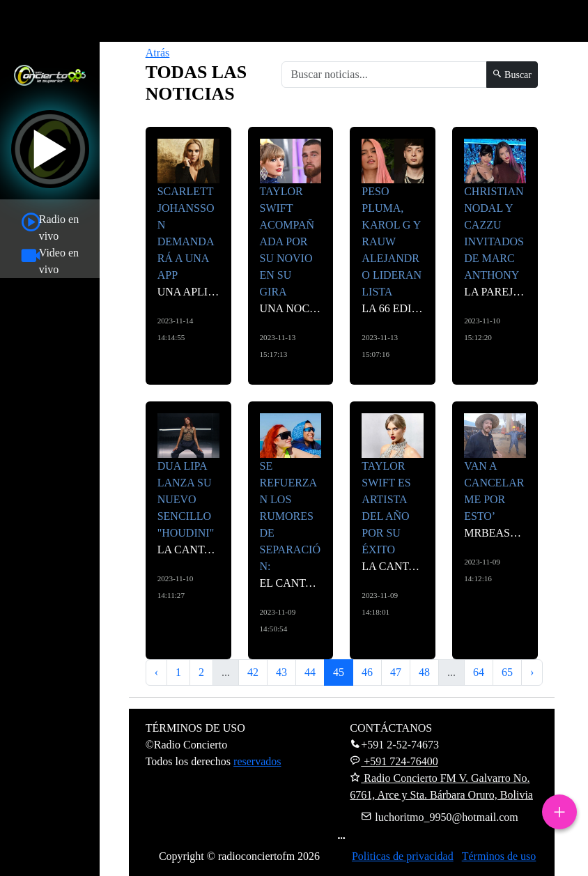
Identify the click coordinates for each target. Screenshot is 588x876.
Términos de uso (499, 856)
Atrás (158, 53)
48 (424, 672)
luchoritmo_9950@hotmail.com (439, 817)
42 (253, 672)
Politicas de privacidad (403, 856)
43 (281, 672)
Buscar (512, 75)
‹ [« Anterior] (156, 672)
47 (396, 672)
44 (310, 672)
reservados (257, 761)
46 (367, 672)
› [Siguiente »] (532, 672)
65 (507, 672)
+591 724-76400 (394, 761)
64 (479, 672)
